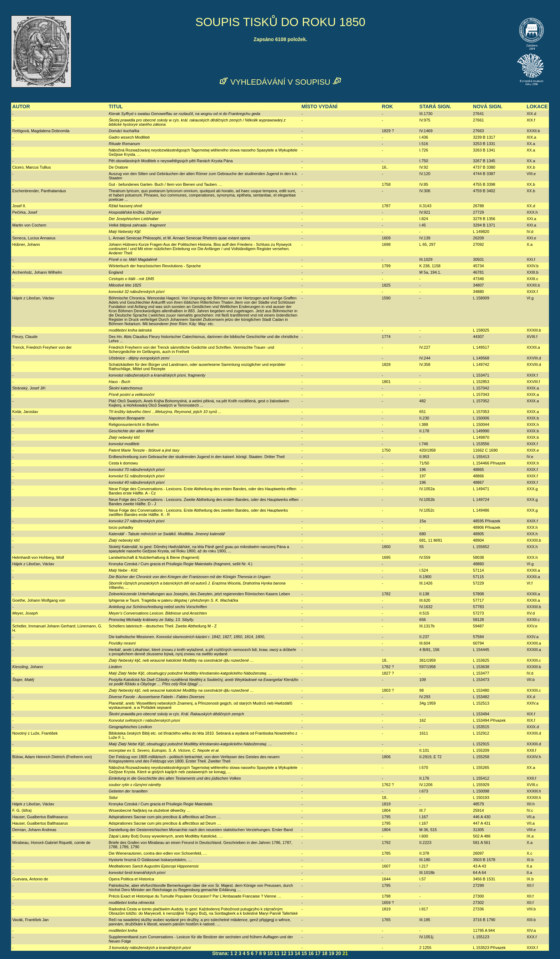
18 (324, 953)
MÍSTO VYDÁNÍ (319, 106)
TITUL (116, 106)
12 (284, 953)
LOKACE (537, 106)
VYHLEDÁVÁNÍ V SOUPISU (280, 82)
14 (297, 953)
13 (291, 953)
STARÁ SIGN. (435, 106)
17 (318, 953)
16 (311, 953)
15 (304, 953)
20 (338, 953)
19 (332, 953)
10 (270, 953)
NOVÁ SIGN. (487, 106)
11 (277, 953)
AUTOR (21, 106)
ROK (387, 106)
